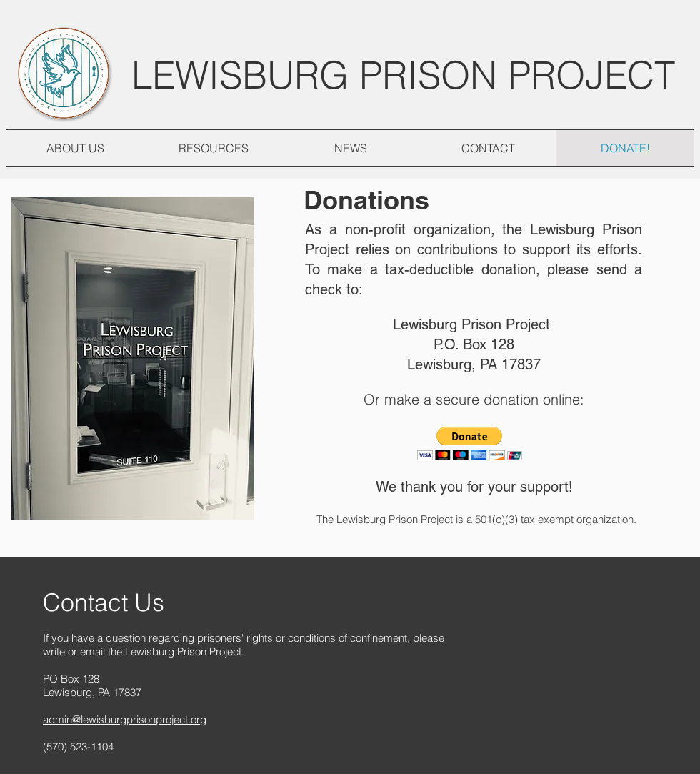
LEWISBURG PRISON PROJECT (403, 75)
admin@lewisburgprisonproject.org (125, 719)
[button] (470, 443)
